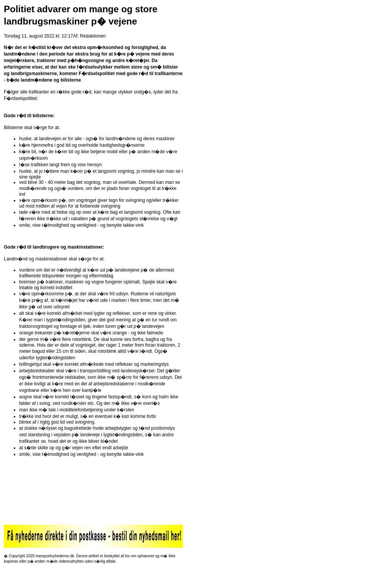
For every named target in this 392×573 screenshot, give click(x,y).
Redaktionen (93, 36)
